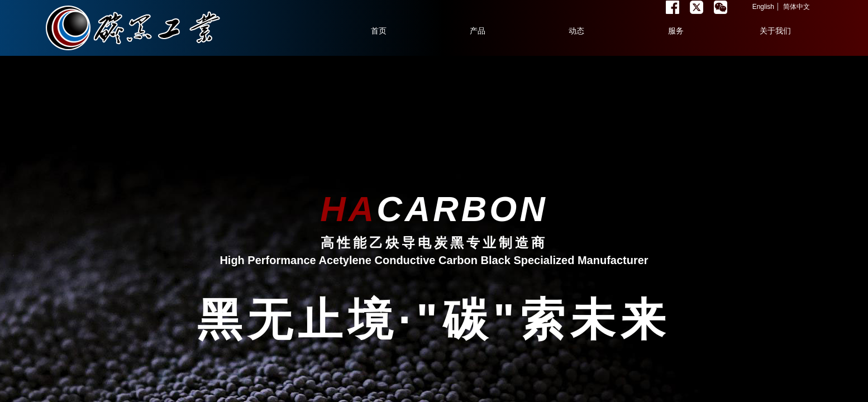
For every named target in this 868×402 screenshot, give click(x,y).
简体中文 (797, 7)
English (763, 7)
